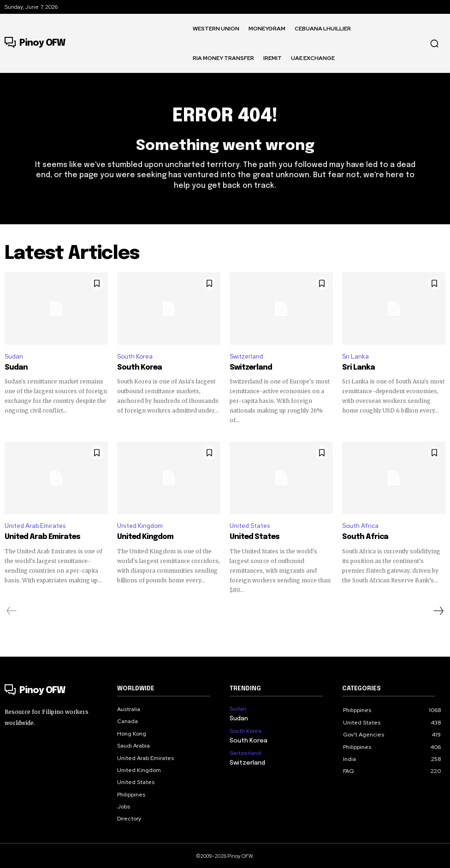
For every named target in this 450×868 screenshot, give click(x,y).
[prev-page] (12, 610)
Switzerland (246, 356)
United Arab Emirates (35, 525)
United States (250, 525)
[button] (434, 43)
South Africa (360, 525)
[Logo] (35, 43)
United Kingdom (140, 525)
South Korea (135, 356)
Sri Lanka (355, 356)
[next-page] (438, 610)
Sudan (14, 356)
